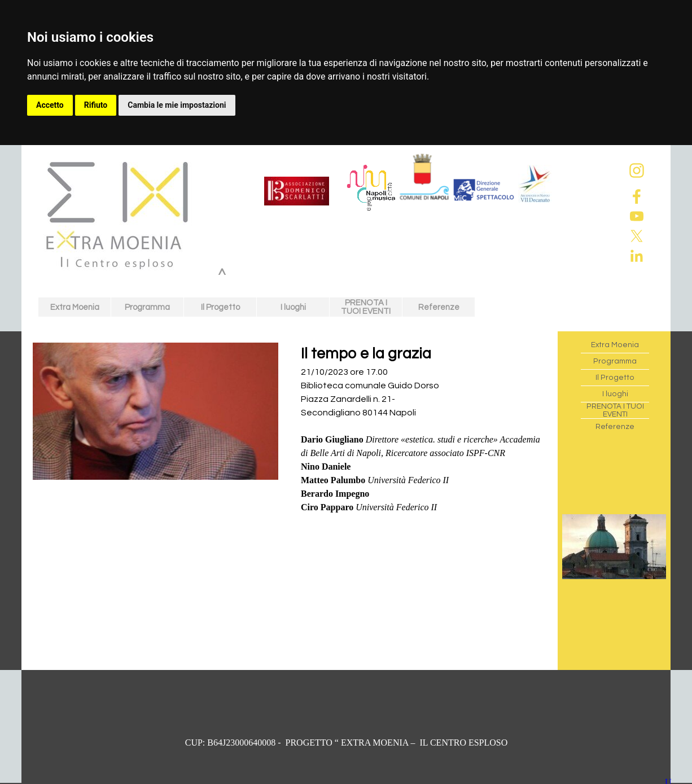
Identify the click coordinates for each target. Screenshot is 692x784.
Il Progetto (220, 307)
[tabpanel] (424, 435)
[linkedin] (637, 256)
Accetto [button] (50, 105)
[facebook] (637, 196)
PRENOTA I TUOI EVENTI (366, 307)
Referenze (439, 307)
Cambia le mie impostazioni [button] (177, 105)
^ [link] (222, 276)
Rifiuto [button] (96, 105)
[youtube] (637, 216)
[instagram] (637, 170)
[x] (637, 236)
